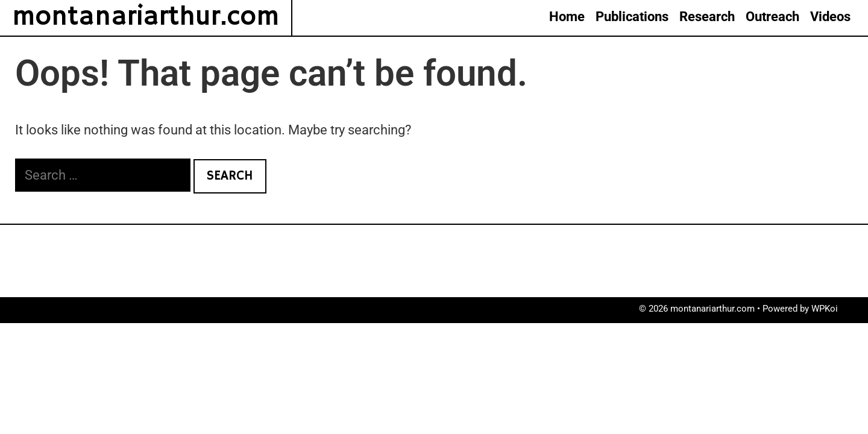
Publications (632, 17)
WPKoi (825, 309)
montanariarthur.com (146, 17)
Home (567, 17)
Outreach (772, 17)
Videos (830, 17)
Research (707, 17)
